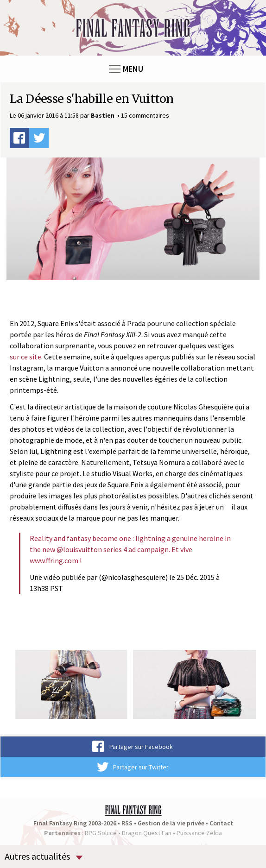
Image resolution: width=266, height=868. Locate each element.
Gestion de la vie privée (171, 823)
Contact (221, 823)
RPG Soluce (101, 833)
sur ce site (25, 357)
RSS (127, 823)
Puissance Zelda (199, 833)
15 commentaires (145, 115)
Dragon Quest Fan (147, 833)
